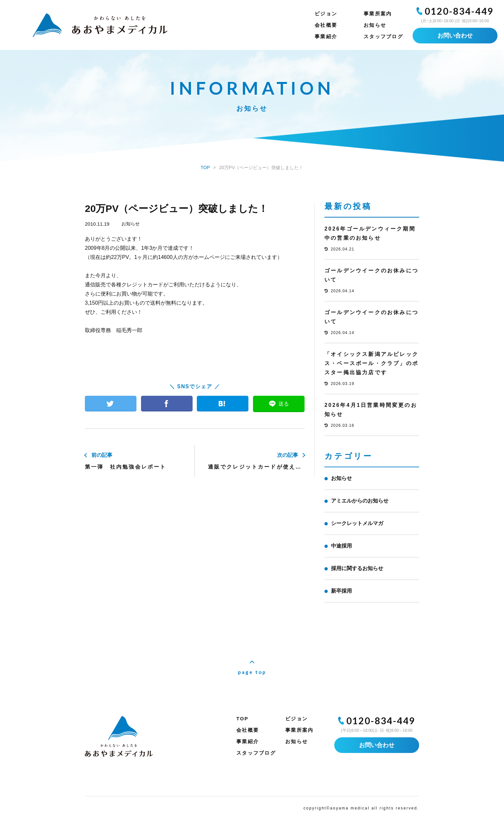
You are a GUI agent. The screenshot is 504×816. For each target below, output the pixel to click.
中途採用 (341, 546)
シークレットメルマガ (357, 523)
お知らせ (375, 25)
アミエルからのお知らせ (360, 501)
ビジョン (326, 14)
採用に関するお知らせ (357, 568)
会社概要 (326, 25)
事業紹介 (326, 36)
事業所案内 (378, 14)
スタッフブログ (383, 36)
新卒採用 (341, 591)
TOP (242, 719)
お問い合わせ (455, 36)
